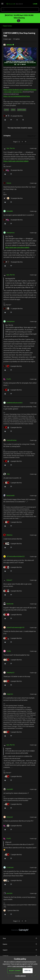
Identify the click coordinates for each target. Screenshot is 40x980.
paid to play (22, 110)
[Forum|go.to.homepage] (14, 4)
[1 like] (11, 910)
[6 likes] (13, 826)
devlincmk (10, 604)
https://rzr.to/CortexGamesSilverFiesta (17, 96)
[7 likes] (13, 855)
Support (20, 950)
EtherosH (10, 817)
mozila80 (10, 789)
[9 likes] (13, 390)
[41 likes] (13, 116)
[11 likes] (13, 309)
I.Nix (8, 474)
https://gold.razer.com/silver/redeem (16, 161)
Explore (20, 944)
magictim (10, 694)
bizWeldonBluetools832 (15, 403)
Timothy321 (11, 673)
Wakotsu (9, 535)
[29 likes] (13, 170)
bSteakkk (10, 211)
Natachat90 (11, 495)
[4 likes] (13, 461)
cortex (6, 110)
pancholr (9, 893)
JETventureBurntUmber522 (16, 556)
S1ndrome (10, 867)
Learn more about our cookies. (22, 966)
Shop (20, 938)
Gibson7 (9, 580)
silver (13, 110)
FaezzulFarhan (12, 440)
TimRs (9, 651)
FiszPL (9, 379)
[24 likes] (13, 220)
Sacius (9, 183)
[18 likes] (13, 262)
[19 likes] (13, 198)
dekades (9, 45)
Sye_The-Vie (11, 148)
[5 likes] (13, 483)
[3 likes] (13, 615)
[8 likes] (13, 366)
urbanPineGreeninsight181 (16, 627)
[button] (2, 4)
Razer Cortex (7, 26)
